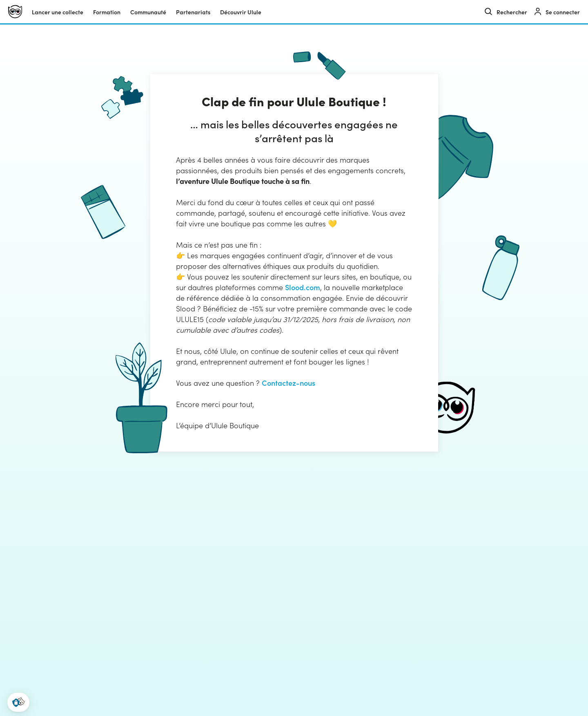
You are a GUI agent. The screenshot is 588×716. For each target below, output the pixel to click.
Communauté (148, 12)
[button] (18, 702)
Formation (107, 12)
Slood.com (303, 287)
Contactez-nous (288, 383)
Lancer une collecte (58, 12)
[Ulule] (15, 12)
